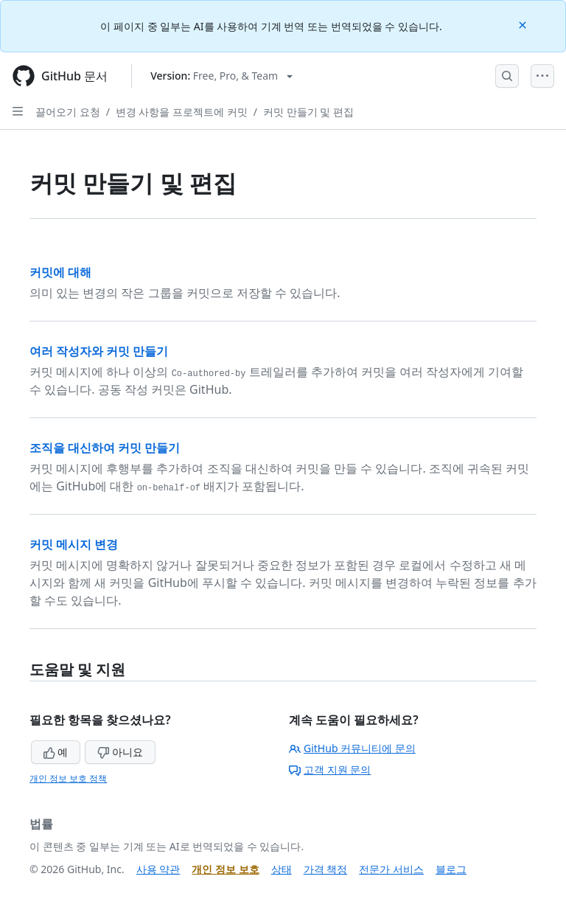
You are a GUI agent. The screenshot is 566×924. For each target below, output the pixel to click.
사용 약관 (158, 869)
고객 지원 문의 (330, 770)
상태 (282, 869)
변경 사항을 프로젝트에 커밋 (182, 112)
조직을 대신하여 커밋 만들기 (105, 448)
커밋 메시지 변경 (74, 544)
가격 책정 (326, 869)
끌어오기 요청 (68, 112)
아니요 (120, 752)
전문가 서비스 (391, 869)
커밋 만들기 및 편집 (308, 112)
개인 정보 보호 (225, 869)
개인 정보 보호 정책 (68, 778)
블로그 (451, 869)
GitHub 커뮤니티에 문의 (352, 748)
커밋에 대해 (60, 272)
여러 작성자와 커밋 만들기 (99, 351)
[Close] (524, 24)
